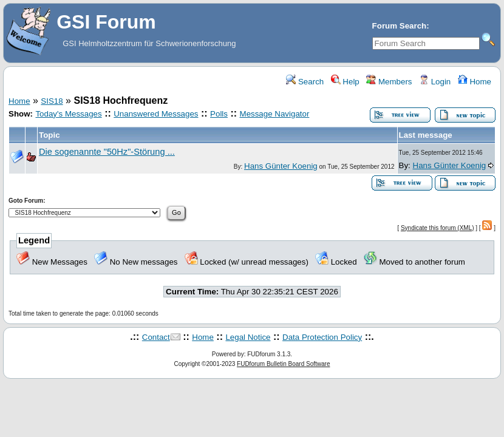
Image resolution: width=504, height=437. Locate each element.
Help (345, 82)
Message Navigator (275, 114)
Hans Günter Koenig (281, 166)
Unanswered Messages (156, 114)
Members (389, 82)
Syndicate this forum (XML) (438, 228)
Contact (156, 337)
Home (475, 82)
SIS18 (52, 101)
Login (435, 82)
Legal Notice (248, 337)
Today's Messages (68, 114)
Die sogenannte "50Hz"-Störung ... (107, 152)
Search (305, 82)
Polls (219, 114)
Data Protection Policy (322, 337)
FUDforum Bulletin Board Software (283, 364)
